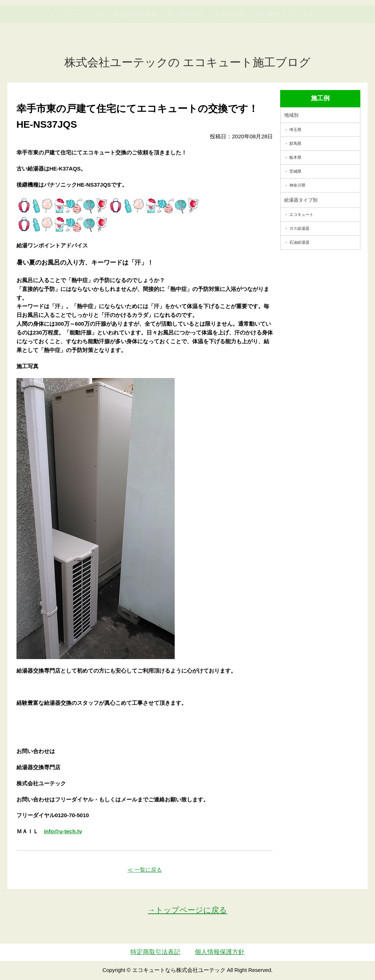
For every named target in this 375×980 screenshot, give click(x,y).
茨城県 (295, 171)
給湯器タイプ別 (301, 200)
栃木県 (295, 157)
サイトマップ (308, 49)
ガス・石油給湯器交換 (126, 49)
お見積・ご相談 (346, 20)
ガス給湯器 (299, 228)
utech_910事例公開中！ (135, 25)
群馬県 (295, 143)
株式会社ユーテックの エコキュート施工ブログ (188, 62)
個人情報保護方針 (220, 952)
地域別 (291, 115)
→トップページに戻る (188, 910)
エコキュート (301, 214)
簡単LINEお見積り (298, 20)
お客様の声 (230, 49)
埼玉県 (295, 130)
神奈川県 (297, 185)
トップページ (67, 49)
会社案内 (267, 49)
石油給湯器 (299, 242)
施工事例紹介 (186, 49)
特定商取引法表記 (155, 952)
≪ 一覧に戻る (145, 870)
